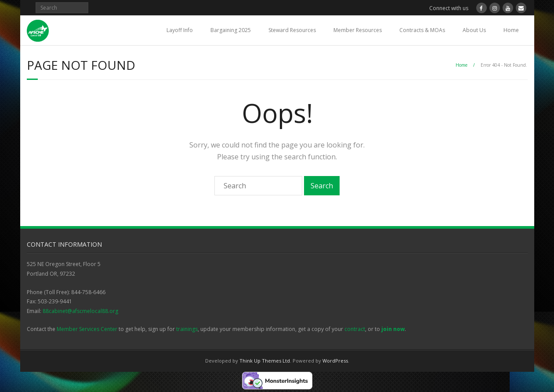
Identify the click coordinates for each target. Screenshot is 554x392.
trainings (187, 329)
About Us (474, 30)
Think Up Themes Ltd (265, 361)
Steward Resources (292, 30)
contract (355, 329)
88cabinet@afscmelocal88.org (80, 311)
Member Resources (358, 30)
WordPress (335, 361)
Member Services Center (87, 329)
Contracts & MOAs (422, 30)
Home (511, 30)
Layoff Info (180, 30)
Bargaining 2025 (231, 30)
